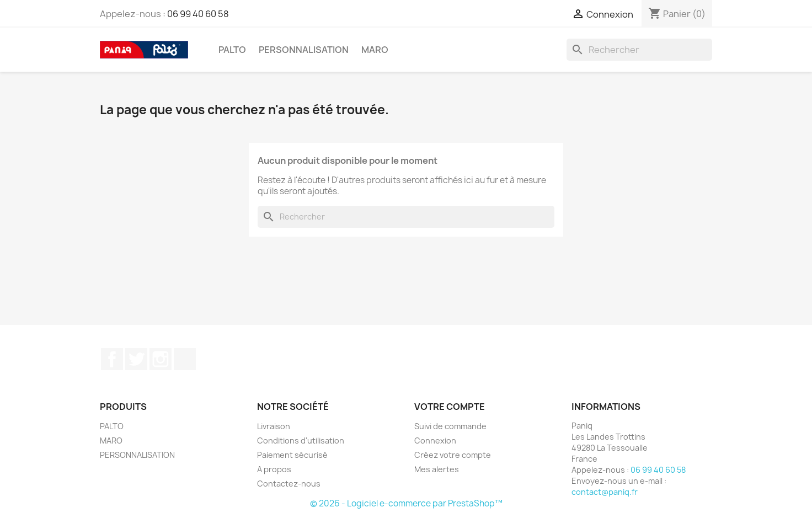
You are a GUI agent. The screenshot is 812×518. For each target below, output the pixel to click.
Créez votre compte (453, 455)
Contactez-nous (289, 484)
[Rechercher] (639, 50)
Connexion (435, 440)
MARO (375, 50)
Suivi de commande (450, 426)
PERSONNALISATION (304, 50)
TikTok (185, 359)
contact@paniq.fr (605, 492)
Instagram (161, 359)
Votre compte (450, 407)
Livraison (274, 426)
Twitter (136, 359)
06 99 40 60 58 (198, 14)
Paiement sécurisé (292, 455)
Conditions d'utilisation (301, 440)
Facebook (112, 359)
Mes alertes (437, 469)
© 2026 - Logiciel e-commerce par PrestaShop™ (406, 503)
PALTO (232, 50)
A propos (274, 469)
